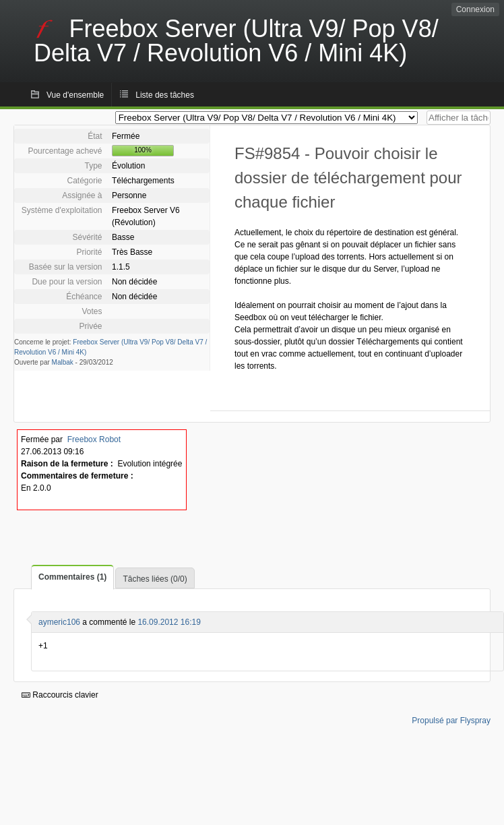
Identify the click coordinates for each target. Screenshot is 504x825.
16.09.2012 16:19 (169, 622)
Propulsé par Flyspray (451, 721)
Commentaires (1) (72, 577)
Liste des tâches (165, 95)
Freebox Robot (94, 439)
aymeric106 (59, 622)
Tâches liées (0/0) (155, 579)
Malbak (63, 362)
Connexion (475, 9)
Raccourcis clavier (60, 695)
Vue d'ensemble (75, 95)
